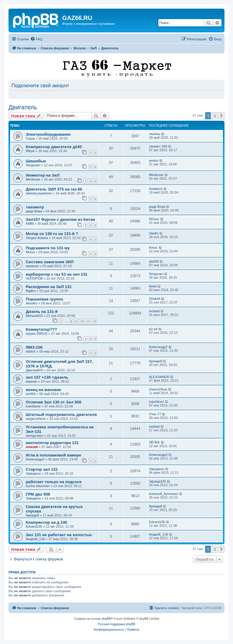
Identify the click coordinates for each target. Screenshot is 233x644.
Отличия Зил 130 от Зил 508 (54, 402)
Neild (153, 286)
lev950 (31, 394)
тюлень (155, 134)
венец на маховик (43, 390)
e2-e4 (153, 329)
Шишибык (36, 161)
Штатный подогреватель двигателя (61, 415)
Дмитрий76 (34, 370)
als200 (154, 261)
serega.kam (34, 436)
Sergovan (33, 165)
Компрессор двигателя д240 (54, 147)
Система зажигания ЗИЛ (50, 262)
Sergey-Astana (37, 238)
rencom (32, 447)
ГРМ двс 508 (38, 494)
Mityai (30, 151)
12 (94, 321)
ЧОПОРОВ (34, 278)
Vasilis (154, 233)
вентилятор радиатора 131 (52, 443)
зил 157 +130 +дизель (47, 377)
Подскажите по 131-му (48, 248)
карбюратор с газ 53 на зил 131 (57, 274)
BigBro (31, 291)
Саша (30, 138)
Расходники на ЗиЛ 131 (49, 287)
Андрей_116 (35, 539)
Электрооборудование (48, 134)
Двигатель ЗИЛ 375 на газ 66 (54, 189)
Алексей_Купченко (164, 494)
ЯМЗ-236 (34, 347)
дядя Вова (34, 211)
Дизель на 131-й (42, 312)
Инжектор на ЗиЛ (43, 175)
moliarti (154, 311)
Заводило (33, 473)
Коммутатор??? (41, 329)
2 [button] (215, 116)
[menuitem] (36, 39)
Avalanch (156, 189)
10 (82, 321)
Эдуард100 (157, 481)
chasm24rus (158, 389)
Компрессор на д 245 (46, 522)
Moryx (30, 252)
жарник (31, 381)
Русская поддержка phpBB (116, 624)
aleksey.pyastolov (39, 193)
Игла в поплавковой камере (53, 455)
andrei (154, 161)
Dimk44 (155, 299)
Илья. (153, 247)
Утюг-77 (155, 414)
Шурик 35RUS (37, 334)
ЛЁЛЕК (154, 442)
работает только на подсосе (54, 482)
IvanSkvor (33, 406)
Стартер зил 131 (42, 469)
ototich (31, 351)
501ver (154, 219)
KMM (30, 224)
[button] (221, 116)
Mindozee (33, 179)
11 (88, 321)
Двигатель (23, 107)
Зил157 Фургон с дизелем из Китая (60, 219)
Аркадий (155, 361)
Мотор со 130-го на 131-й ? (52, 234)
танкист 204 (158, 146)
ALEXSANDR (159, 377)
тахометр (35, 207)
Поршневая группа (44, 299)
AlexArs (32, 303)
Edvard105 (34, 526)
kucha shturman (38, 486)
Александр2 (158, 347)
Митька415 (34, 316)
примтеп (32, 266)
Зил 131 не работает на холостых (59, 535)
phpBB (106, 619)
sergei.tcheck (36, 419)
